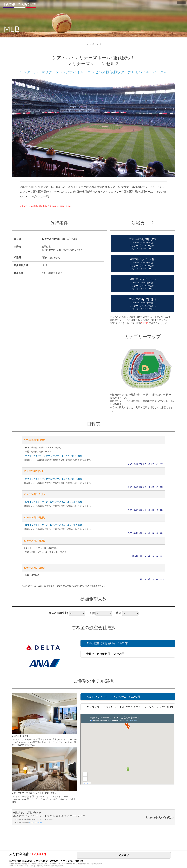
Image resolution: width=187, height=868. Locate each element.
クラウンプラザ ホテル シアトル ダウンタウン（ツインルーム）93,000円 (130, 707)
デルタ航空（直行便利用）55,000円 (107, 643)
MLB (13, 28)
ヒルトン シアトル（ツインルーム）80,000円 (113, 697)
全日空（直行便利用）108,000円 (105, 654)
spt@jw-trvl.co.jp (36, 823)
